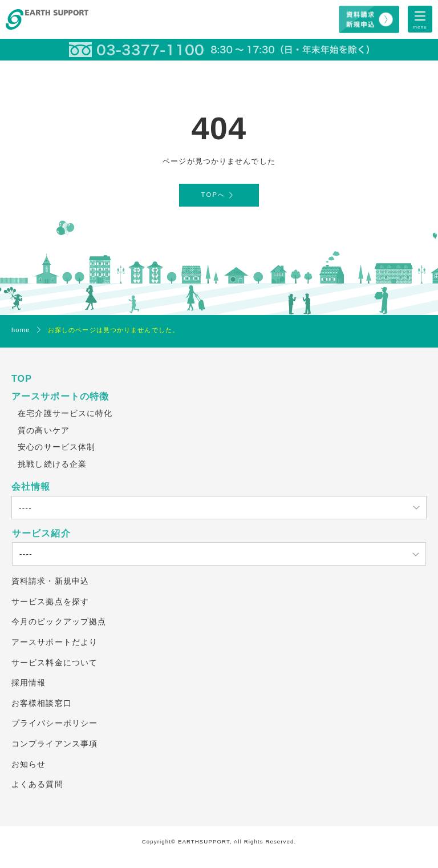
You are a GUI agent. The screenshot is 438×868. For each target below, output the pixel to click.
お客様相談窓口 (42, 703)
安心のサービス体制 (56, 447)
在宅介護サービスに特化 (65, 413)
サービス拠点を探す (50, 601)
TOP (22, 379)
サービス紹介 (41, 533)
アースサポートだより (54, 642)
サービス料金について (54, 663)
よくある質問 (37, 784)
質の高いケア (44, 430)
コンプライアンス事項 (54, 744)
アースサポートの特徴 (60, 396)
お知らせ (29, 764)
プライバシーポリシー (54, 723)
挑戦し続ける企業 (52, 464)
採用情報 (29, 683)
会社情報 (31, 487)
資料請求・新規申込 (50, 581)
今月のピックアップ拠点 (59, 621)
